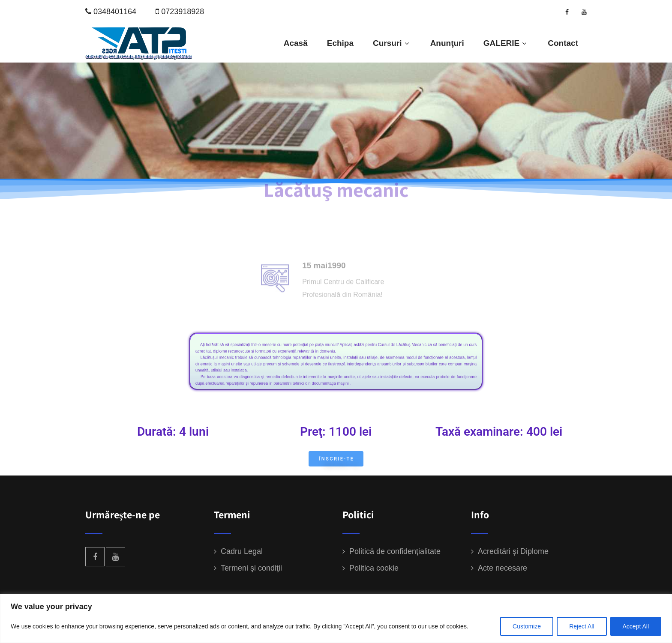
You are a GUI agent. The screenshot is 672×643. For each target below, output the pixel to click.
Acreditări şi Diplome (513, 551)
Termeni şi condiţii (251, 568)
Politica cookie (374, 568)
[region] (336, 618)
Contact (563, 43)
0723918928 (183, 12)
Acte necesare (502, 568)
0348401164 (115, 12)
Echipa (340, 43)
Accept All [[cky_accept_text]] (636, 626)
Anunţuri (447, 43)
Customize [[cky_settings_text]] (527, 626)
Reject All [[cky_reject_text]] (582, 626)
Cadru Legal (242, 551)
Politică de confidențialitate (395, 551)
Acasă (296, 43)
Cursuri (392, 43)
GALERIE (506, 43)
